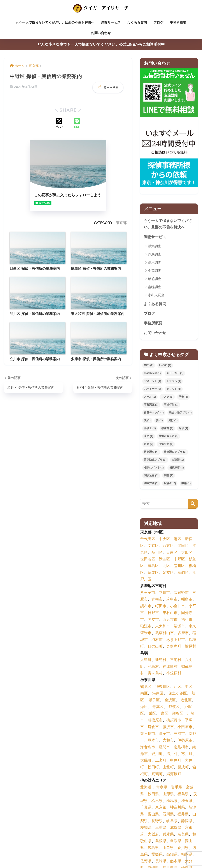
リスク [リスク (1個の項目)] (167, 398)
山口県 (168, 848)
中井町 (176, 761)
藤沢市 (168, 728)
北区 (166, 566)
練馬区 (153, 573)
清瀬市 (179, 627)
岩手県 (177, 788)
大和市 (168, 741)
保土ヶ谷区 (178, 694)
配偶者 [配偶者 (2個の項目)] (170, 484)
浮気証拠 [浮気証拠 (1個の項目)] (166, 445)
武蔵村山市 (164, 634)
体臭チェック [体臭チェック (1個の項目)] (154, 413)
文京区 (153, 546)
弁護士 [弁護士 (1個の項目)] (150, 429)
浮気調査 (155, 246)
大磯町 (146, 761)
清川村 (172, 754)
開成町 (183, 768)
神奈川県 (177, 808)
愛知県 (146, 828)
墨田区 (183, 546)
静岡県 (187, 822)
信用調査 (155, 263)
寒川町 (187, 754)
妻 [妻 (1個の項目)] (159, 421)
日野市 (153, 613)
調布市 (146, 607)
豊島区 (153, 566)
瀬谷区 (178, 714)
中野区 (179, 560)
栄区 (152, 714)
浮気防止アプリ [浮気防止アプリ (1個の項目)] (155, 460)
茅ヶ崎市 (148, 734)
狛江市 (146, 627)
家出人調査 (156, 295)
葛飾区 (183, 573)
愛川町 (157, 754)
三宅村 (176, 660)
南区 (144, 694)
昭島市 (187, 600)
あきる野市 (176, 640)
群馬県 (172, 801)
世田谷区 (148, 560)
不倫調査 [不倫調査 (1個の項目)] (151, 405)
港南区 (158, 694)
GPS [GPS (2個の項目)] (149, 366)
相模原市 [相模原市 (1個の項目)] (176, 468)
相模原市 (155, 721)
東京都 (121, 223)
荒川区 (179, 566)
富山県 (153, 815)
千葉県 (146, 808)
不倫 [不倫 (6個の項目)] (183, 398)
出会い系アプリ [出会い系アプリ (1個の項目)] (180, 413)
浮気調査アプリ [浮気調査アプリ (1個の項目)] (175, 452)
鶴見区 (146, 687)
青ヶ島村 (155, 674)
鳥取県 (176, 842)
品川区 (157, 553)
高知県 (172, 855)
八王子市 (148, 593)
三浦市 (179, 734)
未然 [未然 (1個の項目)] (149, 437)
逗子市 (164, 734)
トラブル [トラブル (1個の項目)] (174, 382)
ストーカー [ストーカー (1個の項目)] (175, 374)
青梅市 (157, 600)
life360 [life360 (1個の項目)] (165, 366)
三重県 (161, 828)
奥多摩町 (174, 647)
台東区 (168, 546)
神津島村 (170, 667)
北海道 (146, 788)
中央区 (164, 540)
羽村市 (157, 640)
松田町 (153, 768)
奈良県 (183, 835)
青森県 (162, 788)
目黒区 (172, 553)
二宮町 (161, 761)
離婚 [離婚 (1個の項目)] (186, 484)
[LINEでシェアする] (77, 124)
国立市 (153, 620)
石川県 (168, 815)
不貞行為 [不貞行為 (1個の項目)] (171, 405)
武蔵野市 (181, 593)
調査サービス (111, 22)
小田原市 (185, 728)
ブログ (158, 22)
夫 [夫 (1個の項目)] (147, 421)
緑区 (144, 707)
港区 (177, 540)
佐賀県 (146, 862)
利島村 (153, 667)
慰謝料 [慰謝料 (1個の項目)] (167, 429)
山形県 (168, 795)
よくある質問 (137, 22)
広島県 (153, 848)
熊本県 (176, 862)
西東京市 (170, 620)
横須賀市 (174, 721)
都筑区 (174, 707)
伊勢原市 (185, 741)
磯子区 (154, 701)
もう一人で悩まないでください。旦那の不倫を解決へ (55, 22)
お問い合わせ (101, 33)
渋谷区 (164, 560)
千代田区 (148, 540)
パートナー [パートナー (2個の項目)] (153, 390)
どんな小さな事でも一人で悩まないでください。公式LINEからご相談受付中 (101, 44)
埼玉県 (187, 801)
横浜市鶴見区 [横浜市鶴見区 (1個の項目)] (169, 437)
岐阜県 (172, 822)
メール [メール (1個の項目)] (150, 398)
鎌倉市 (153, 728)
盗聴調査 (155, 287)
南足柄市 (181, 748)
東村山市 (170, 613)
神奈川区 (163, 687)
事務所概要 (178, 22)
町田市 (161, 607)
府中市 (172, 600)
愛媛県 (157, 855)
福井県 (183, 815)
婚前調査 (155, 279)
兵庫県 (168, 835)
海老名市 (148, 748)
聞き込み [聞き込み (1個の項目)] (151, 476)
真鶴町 (157, 775)
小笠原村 (174, 674)
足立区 (168, 573)
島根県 (161, 842)
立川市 (164, 593)
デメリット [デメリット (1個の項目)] (153, 382)
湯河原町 (174, 775)
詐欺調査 (155, 255)
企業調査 (155, 271)
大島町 (146, 660)
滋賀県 (176, 828)
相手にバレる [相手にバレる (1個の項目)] (154, 468)
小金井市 (177, 607)
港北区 (186, 701)
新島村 (161, 660)
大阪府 (153, 835)
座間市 (164, 748)
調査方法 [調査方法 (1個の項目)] (151, 484)
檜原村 (191, 647)
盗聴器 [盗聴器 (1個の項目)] (178, 460)
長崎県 (161, 862)
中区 (189, 687)
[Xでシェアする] (60, 124)
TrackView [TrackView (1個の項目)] (152, 374)
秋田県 (153, 795)
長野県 (157, 822)
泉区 (165, 714)
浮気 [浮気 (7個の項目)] (149, 445)
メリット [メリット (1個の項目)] (174, 390)
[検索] (193, 504)
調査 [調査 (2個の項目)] (169, 476)
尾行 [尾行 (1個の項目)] (173, 421)
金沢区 (170, 701)
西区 (177, 687)
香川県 (183, 848)
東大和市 (163, 627)
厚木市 (153, 741)
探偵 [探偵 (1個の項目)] (183, 429)
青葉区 (158, 707)
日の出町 (155, 647)
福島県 (183, 795)
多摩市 (183, 634)
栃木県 (157, 801)
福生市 (187, 620)
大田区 (187, 553)
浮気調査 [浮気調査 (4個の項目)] (151, 452)
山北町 (168, 768)
